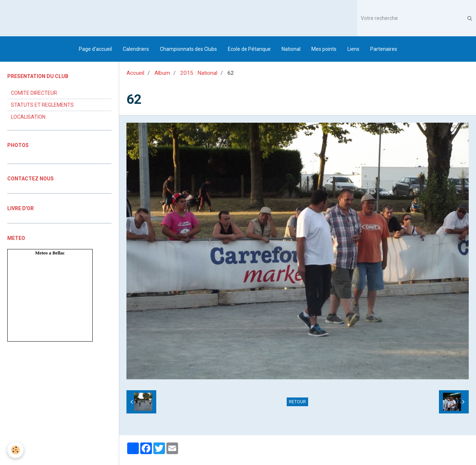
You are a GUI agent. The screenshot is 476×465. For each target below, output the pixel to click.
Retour (297, 402)
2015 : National (199, 73)
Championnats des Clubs (188, 49)
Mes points (324, 49)
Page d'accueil (95, 49)
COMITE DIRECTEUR (34, 93)
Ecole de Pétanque (249, 49)
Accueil (135, 73)
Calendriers (136, 49)
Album (162, 73)
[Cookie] (15, 450)
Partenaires (384, 49)
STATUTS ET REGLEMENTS (42, 105)
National (291, 49)
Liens (353, 49)
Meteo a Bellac (50, 253)
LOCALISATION (28, 117)
